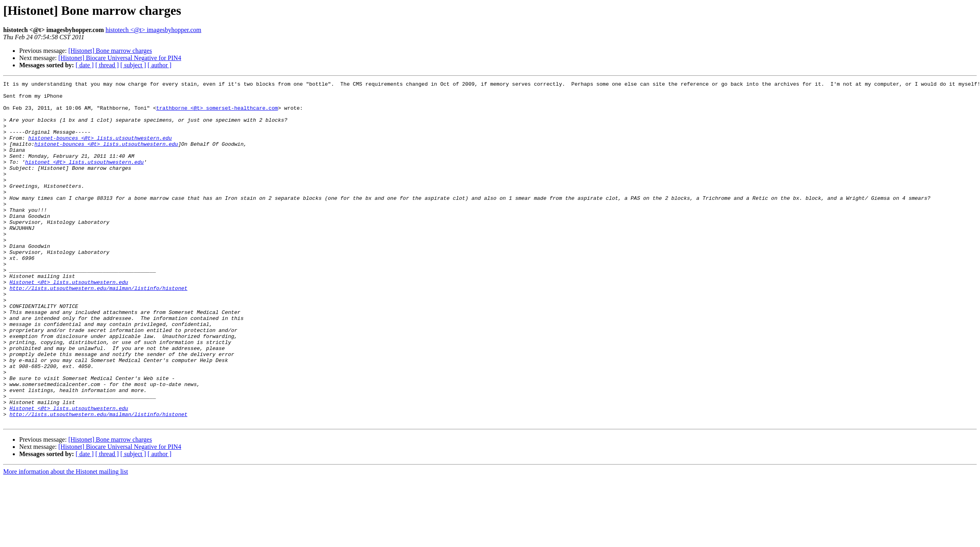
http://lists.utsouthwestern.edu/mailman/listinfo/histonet (99, 330)
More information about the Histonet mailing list (66, 540)
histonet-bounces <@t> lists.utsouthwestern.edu (100, 150)
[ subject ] (133, 65)
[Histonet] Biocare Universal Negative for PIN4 (120, 58)
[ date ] (85, 65)
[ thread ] (107, 65)
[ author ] (160, 65)
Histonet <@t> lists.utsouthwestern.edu (69, 323)
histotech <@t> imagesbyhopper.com (153, 30)
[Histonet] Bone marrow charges (110, 51)
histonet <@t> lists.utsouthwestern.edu (84, 179)
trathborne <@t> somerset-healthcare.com (217, 114)
